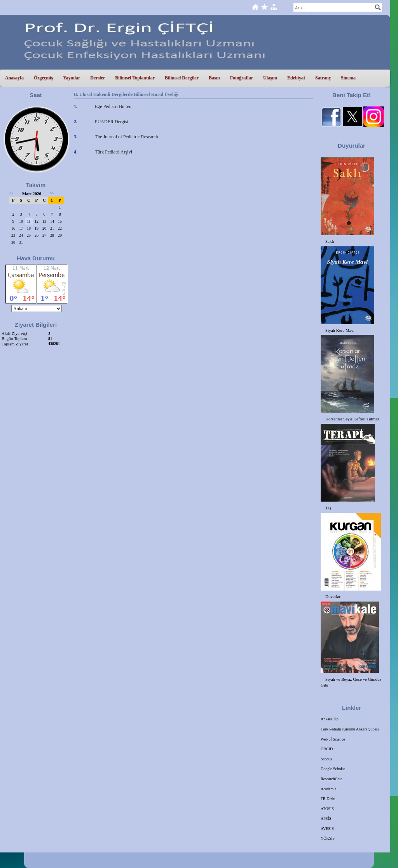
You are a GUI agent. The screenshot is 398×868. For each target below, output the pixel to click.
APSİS (326, 818)
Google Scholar (333, 769)
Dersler (98, 78)
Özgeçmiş (43, 78)
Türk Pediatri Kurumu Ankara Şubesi (350, 729)
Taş (328, 508)
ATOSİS (327, 809)
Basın (214, 78)
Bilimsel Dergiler (182, 78)
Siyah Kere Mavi (340, 330)
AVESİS (327, 829)
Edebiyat (296, 78)
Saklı (330, 241)
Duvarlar (333, 596)
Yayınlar (72, 78)
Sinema (348, 78)
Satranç (323, 78)
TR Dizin (328, 799)
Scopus (326, 759)
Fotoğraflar (242, 78)
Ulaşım (270, 78)
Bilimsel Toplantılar (135, 78)
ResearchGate (332, 779)
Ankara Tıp (330, 719)
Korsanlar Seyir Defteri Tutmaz (352, 419)
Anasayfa (14, 78)
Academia (329, 789)
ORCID (327, 749)
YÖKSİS (328, 838)
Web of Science (333, 739)
